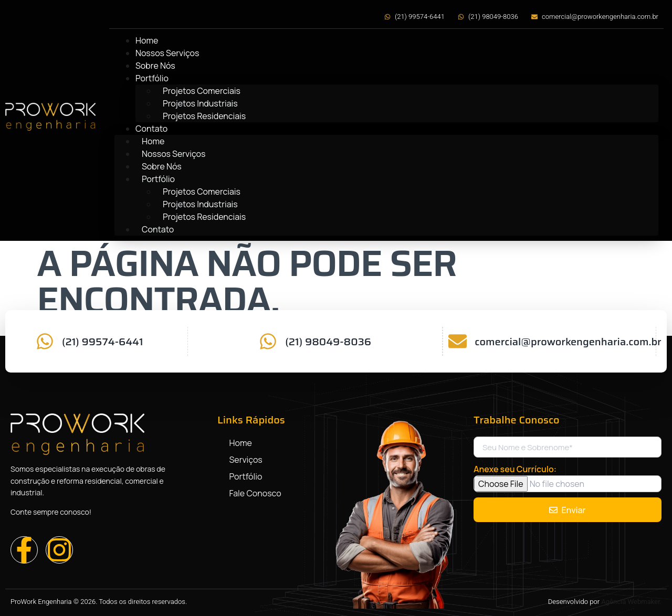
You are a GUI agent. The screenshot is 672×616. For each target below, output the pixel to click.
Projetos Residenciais (204, 116)
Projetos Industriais (200, 103)
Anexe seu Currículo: (515, 469)
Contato (151, 129)
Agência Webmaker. (631, 602)
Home (147, 40)
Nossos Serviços (167, 53)
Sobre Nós (155, 66)
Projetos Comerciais (202, 91)
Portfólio (152, 78)
